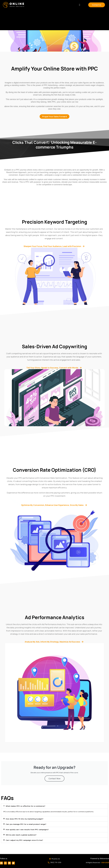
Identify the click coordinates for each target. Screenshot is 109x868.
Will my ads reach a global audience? (25, 837)
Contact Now (54, 781)
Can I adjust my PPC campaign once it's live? (29, 843)
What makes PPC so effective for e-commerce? (30, 809)
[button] (80, 5)
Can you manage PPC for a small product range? (30, 827)
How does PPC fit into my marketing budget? (29, 821)
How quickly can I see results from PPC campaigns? (32, 832)
